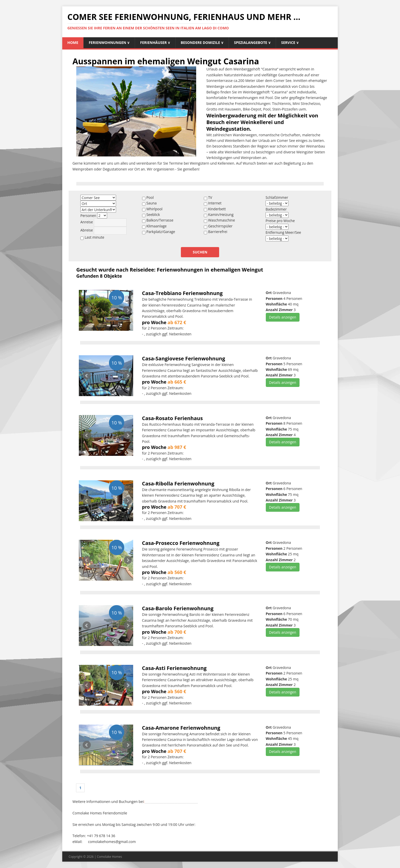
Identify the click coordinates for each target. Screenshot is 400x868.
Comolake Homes (110, 857)
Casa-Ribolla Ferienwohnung (178, 484)
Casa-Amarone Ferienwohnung (181, 728)
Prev (87, 310)
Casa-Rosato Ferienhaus (172, 418)
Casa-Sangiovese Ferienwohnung (184, 358)
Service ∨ (290, 42)
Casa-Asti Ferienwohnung (174, 668)
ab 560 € (177, 572)
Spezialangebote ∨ (252, 42)
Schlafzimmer (277, 197)
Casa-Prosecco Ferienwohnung (181, 543)
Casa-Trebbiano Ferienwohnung (182, 293)
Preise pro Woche (280, 221)
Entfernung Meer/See (283, 232)
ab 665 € (177, 382)
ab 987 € (177, 447)
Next (128, 310)
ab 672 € (177, 322)
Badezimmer (276, 209)
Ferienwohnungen (109, 42)
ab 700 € (177, 632)
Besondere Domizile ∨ (202, 42)
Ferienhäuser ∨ (155, 42)
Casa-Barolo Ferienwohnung (178, 608)
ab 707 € (177, 507)
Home (73, 42)
